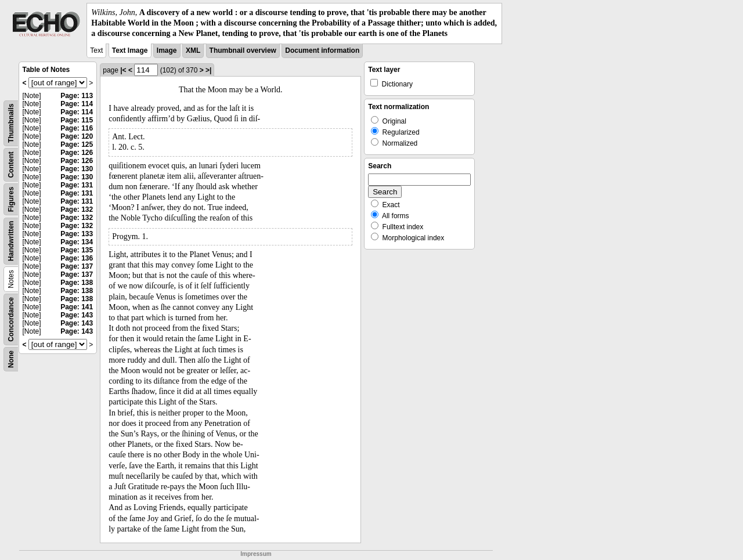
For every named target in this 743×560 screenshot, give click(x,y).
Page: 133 (77, 234)
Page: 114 (77, 104)
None (11, 359)
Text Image (130, 50)
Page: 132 (77, 209)
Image (167, 50)
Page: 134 (77, 242)
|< (123, 70)
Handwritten (11, 241)
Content (11, 165)
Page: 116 (77, 128)
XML (193, 50)
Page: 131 (77, 185)
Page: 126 (77, 153)
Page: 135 (77, 250)
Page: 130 (77, 169)
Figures (11, 199)
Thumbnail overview (243, 50)
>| (208, 70)
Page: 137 (77, 266)
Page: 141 (77, 307)
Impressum (256, 554)
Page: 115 (77, 120)
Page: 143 (77, 315)
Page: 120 (77, 136)
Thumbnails (11, 123)
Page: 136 (77, 258)
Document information (322, 50)
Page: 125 (77, 144)
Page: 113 (77, 96)
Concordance (11, 319)
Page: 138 (77, 283)
